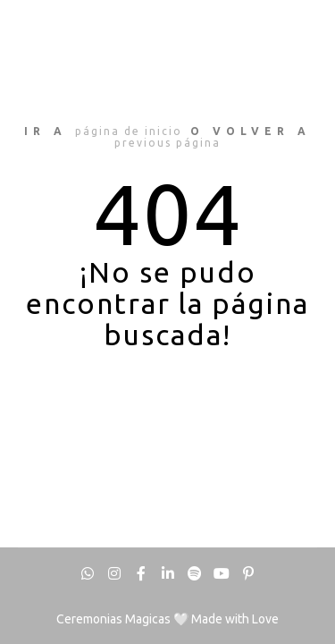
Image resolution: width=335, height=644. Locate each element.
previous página (167, 143)
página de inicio (129, 131)
